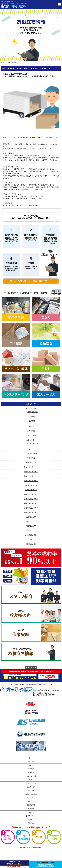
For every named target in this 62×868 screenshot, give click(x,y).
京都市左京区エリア (31, 503)
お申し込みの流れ (31, 794)
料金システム (31, 791)
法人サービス (31, 787)
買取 (31, 540)
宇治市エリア (31, 531)
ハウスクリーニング (31, 783)
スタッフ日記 (31, 436)
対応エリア (31, 801)
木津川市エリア (31, 535)
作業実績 (31, 809)
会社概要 (31, 819)
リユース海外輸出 (31, 454)
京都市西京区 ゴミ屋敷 (47, 76)
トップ (3, 63)
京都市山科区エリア (31, 499)
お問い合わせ (31, 823)
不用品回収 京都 (14, 76)
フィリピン (31, 449)
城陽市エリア (31, 526)
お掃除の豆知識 (32, 412)
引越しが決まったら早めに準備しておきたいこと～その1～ (26, 69)
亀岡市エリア (31, 463)
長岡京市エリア (31, 544)
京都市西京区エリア (21, 74)
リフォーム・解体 (31, 776)
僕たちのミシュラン (32, 443)
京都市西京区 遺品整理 (29, 76)
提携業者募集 (31, 805)
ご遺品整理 (31, 431)
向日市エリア (31, 521)
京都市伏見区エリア (31, 481)
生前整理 (32, 421)
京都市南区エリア (31, 490)
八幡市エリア (31, 517)
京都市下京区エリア (31, 472)
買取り (31, 765)
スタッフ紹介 (31, 440)
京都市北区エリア (31, 485)
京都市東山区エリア (31, 508)
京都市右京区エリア (31, 494)
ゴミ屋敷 (32, 416)
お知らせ (31, 427)
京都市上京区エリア (31, 467)
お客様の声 (31, 812)
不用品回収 (31, 458)
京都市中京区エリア (31, 476)
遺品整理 (31, 772)
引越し (31, 780)
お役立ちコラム (8, 74)
